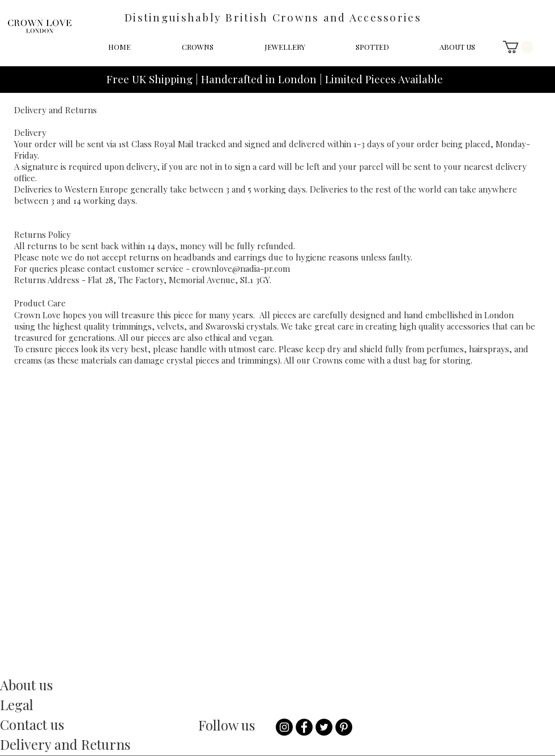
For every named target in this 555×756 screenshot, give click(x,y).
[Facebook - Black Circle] (304, 727)
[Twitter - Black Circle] (324, 727)
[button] (518, 47)
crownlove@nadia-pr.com (241, 268)
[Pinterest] (344, 727)
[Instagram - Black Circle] (284, 727)
